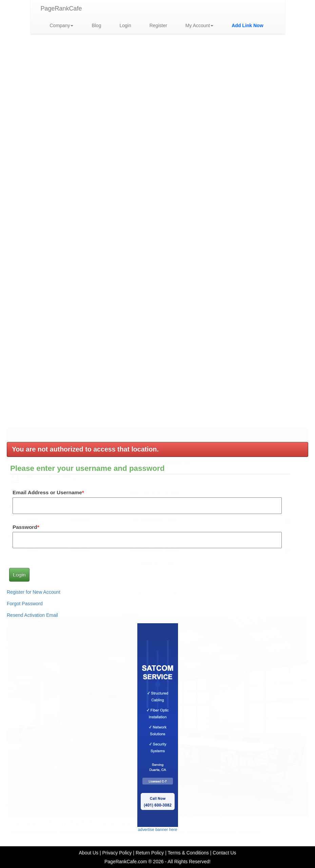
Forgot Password (25, 604)
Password (25, 527)
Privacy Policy (117, 853)
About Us (88, 853)
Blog (96, 25)
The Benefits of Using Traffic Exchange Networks (77, 425)
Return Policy (150, 853)
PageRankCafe (61, 8)
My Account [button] (199, 25)
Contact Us (224, 853)
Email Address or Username (47, 492)
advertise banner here (158, 194)
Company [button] (62, 25)
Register (158, 25)
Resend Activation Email (32, 615)
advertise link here (157, 165)
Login (125, 25)
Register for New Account (34, 592)
